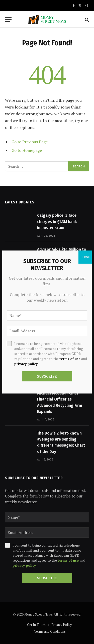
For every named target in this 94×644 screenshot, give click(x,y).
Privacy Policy (62, 625)
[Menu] (8, 20)
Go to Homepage (27, 150)
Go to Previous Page (30, 142)
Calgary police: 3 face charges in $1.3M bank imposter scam (57, 222)
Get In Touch (36, 625)
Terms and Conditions (50, 631)
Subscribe (47, 578)
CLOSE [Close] (85, 257)
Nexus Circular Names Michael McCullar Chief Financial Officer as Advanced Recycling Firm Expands (60, 399)
